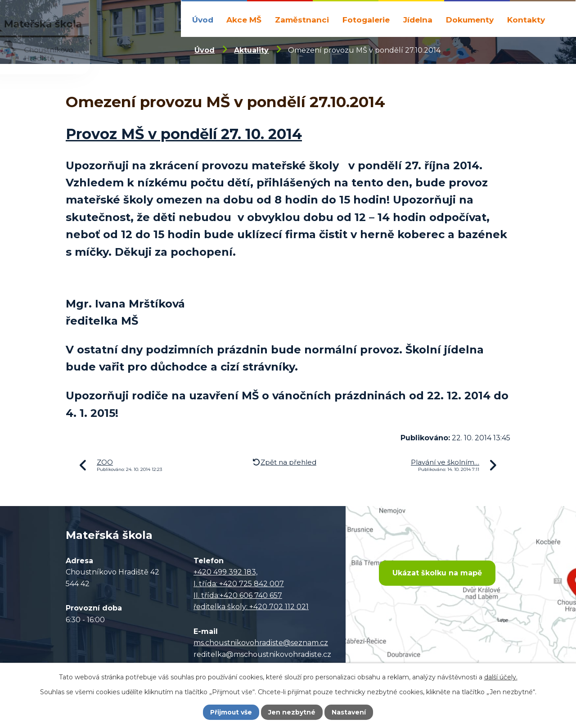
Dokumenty (470, 20)
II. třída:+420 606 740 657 (238, 595)
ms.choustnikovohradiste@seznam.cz (261, 643)
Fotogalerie (366, 20)
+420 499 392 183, (225, 572)
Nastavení (349, 712)
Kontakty (526, 20)
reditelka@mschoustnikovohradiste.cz (262, 654)
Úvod (203, 20)
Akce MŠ (244, 20)
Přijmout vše (231, 712)
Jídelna (418, 20)
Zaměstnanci (302, 20)
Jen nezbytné (292, 712)
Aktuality (251, 50)
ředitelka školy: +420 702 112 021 (251, 607)
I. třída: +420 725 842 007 (239, 584)
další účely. (501, 677)
